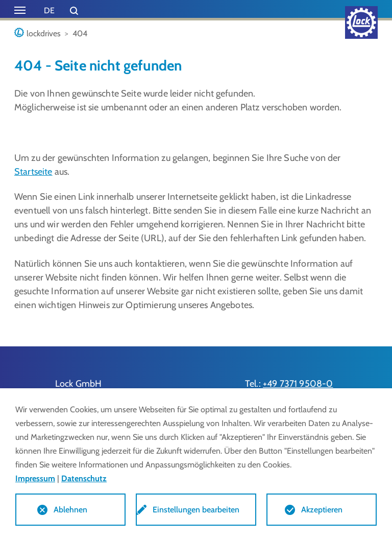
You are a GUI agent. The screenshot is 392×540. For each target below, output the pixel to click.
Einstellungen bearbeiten (196, 510)
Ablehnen (70, 510)
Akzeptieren (322, 510)
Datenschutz (84, 478)
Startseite (33, 172)
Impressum (35, 478)
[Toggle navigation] (20, 10)
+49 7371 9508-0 (298, 384)
